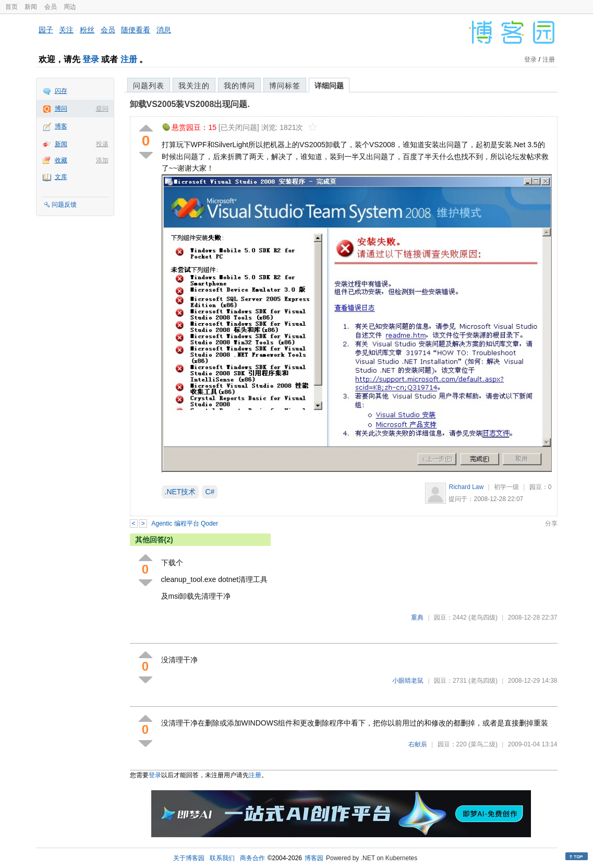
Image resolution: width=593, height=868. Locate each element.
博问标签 (285, 86)
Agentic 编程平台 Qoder (185, 524)
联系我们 (222, 858)
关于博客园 (189, 858)
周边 (70, 7)
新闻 (31, 7)
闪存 (61, 91)
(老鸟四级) (483, 617)
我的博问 (239, 86)
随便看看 (136, 30)
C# (210, 492)
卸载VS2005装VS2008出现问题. (190, 104)
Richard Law (466, 487)
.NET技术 (180, 492)
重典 (417, 617)
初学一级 (506, 487)
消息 (164, 30)
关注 (66, 30)
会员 (51, 7)
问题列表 (149, 86)
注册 (129, 59)
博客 (61, 126)
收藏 (61, 160)
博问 (61, 109)
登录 (91, 59)
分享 (551, 524)
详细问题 (329, 86)
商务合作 (252, 858)
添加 (102, 160)
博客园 (314, 858)
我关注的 (194, 86)
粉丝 (87, 30)
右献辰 (418, 744)
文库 (61, 177)
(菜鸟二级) (483, 744)
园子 (46, 30)
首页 (11, 7)
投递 (102, 144)
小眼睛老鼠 (408, 681)
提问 (102, 109)
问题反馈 (64, 205)
